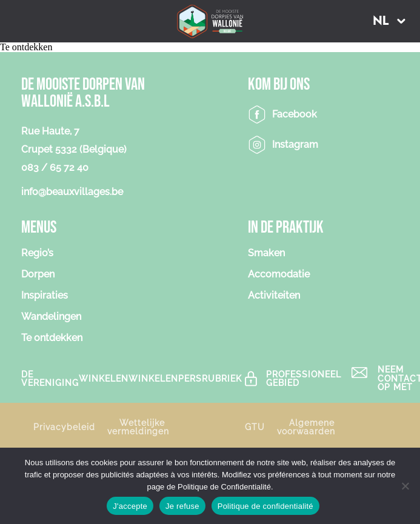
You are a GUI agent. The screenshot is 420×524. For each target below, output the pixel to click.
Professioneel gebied (304, 379)
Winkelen (104, 378)
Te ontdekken (52, 338)
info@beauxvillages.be (72, 192)
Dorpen (38, 275)
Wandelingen (51, 317)
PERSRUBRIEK (210, 378)
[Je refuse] (405, 486)
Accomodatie (279, 275)
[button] (389, 21)
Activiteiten (274, 296)
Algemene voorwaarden (306, 427)
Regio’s (37, 254)
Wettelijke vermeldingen (138, 427)
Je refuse (182, 506)
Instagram (295, 144)
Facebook (295, 114)
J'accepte (130, 506)
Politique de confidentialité (265, 506)
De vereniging (50, 379)
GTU (255, 427)
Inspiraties (45, 296)
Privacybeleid (64, 427)
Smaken (266, 254)
